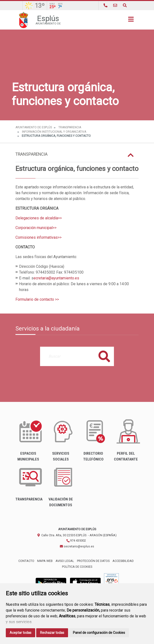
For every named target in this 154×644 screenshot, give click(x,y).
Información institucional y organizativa (54, 132)
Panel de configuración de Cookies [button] (99, 633)
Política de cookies (77, 567)
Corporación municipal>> (36, 228)
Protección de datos (93, 561)
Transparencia (70, 127)
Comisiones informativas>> (38, 237)
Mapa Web (45, 561)
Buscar (104, 356)
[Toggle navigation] (131, 21)
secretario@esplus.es (77, 546)
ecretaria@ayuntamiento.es (56, 278)
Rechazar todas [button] (52, 633)
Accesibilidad (123, 561)
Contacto (26, 561)
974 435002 (76, 540)
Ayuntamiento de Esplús (34, 127)
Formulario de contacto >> (37, 299)
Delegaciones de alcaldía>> (39, 218)
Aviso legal (65, 561)
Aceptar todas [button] (21, 633)
